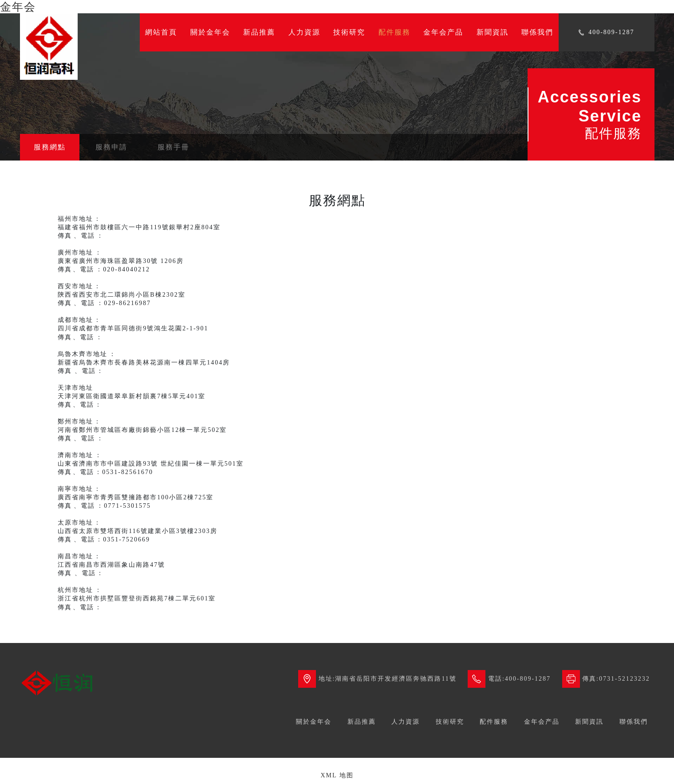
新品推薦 (259, 32)
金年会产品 (443, 32)
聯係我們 (537, 32)
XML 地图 (337, 775)
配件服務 (394, 32)
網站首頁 (161, 32)
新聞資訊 (493, 32)
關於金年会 (210, 32)
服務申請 (111, 147)
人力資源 (304, 32)
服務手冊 (173, 147)
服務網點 (50, 147)
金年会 (18, 7)
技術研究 (349, 32)
